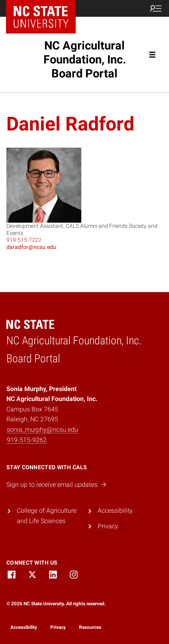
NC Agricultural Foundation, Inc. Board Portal (85, 59)
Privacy (108, 526)
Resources (90, 627)
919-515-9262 (27, 440)
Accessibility (115, 511)
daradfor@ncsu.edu (31, 247)
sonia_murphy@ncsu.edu (42, 430)
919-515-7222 (24, 240)
